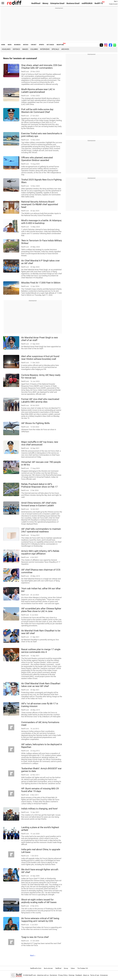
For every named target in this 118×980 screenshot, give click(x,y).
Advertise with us (43, 975)
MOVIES (26, 45)
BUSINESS (17, 45)
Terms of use (95, 975)
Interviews (45, 49)
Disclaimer (53, 975)
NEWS (10, 45)
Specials (55, 49)
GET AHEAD (50, 45)
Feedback (79, 975)
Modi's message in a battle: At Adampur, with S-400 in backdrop (41, 222)
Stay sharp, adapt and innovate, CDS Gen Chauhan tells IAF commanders (42, 67)
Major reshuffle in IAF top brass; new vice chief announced (40, 443)
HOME (3, 45)
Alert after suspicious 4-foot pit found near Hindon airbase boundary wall (40, 358)
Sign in (116, 1)
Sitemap (71, 975)
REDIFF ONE (60, 45)
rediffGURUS (87, 3)
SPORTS (41, 45)
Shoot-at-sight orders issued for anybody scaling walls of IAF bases (39, 901)
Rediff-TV (99, 3)
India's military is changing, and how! (39, 809)
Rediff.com (32, 975)
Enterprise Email (57, 3)
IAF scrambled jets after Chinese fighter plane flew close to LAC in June (41, 610)
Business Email (73, 3)
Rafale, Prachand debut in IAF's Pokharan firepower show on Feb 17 (39, 485)
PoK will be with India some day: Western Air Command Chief (37, 111)
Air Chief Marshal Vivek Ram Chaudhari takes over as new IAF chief (41, 685)
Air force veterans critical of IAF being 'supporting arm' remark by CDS (40, 920)
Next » (33, 956)
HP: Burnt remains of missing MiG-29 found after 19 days (40, 790)
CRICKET (34, 45)
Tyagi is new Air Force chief (35, 937)
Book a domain (48, 968)
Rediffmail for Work (36, 968)
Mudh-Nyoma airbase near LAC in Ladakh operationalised (38, 91)
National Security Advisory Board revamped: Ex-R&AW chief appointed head (40, 204)
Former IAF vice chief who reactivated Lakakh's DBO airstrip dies (40, 400)
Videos (73, 968)
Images (25, 49)
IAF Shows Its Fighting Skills (35, 423)
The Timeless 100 (83, 968)
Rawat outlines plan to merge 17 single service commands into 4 (41, 651)
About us (86, 975)
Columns (34, 49)
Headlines (6, 49)
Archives (65, 49)
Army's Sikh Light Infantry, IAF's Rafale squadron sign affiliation (40, 552)
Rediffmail (36, 3)
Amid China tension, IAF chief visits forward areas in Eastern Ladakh (39, 504)
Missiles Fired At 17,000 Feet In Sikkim (41, 283)
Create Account (113, 4)
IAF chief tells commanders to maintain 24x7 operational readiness (41, 530)
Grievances (104, 975)
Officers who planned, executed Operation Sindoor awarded (37, 159)
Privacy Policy (63, 975)
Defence (16, 49)
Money (45, 3)
